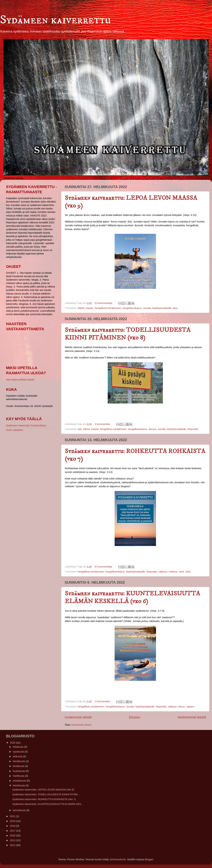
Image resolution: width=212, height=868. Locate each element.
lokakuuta (19, 747)
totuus (181, 707)
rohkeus (173, 572)
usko (188, 572)
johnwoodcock (118, 859)
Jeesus (152, 429)
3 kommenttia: (103, 424)
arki (80, 429)
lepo (175, 308)
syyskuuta (19, 752)
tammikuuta (20, 810)
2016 (13, 836)
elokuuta (18, 756)
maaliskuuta (20, 781)
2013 (13, 840)
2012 (13, 845)
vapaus (190, 707)
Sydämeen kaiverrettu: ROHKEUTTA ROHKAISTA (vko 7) (44, 799)
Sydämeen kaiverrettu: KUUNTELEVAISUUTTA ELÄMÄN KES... (48, 804)
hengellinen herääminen (108, 308)
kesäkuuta (19, 766)
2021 (13, 816)
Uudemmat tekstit (78, 717)
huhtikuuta (19, 776)
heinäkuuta (19, 761)
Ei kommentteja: (104, 303)
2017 (13, 831)
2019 (13, 821)
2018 (13, 826)
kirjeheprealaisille (162, 308)
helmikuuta (19, 785)
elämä (81, 308)
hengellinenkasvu (132, 308)
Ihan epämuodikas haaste (20, 380)
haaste (90, 308)
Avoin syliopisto (15, 430)
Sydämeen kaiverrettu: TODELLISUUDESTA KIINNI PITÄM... (46, 794)
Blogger (149, 859)
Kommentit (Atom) (81, 725)
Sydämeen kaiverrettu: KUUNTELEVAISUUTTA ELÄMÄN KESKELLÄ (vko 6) (132, 597)
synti (181, 572)
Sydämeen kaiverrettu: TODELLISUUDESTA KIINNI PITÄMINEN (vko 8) (128, 334)
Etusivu (135, 717)
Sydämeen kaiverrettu (55, 20)
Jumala (147, 308)
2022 (13, 743)
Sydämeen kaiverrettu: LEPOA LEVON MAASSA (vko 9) (43, 790)
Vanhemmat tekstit (192, 717)
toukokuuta (19, 771)
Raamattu (193, 429)
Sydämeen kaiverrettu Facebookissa (26, 425)
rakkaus (163, 572)
